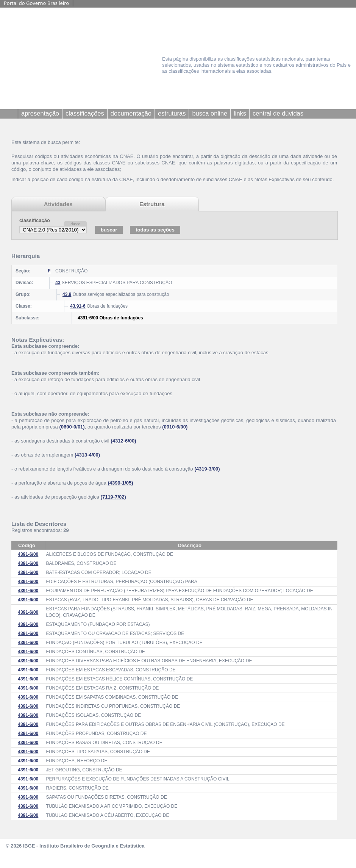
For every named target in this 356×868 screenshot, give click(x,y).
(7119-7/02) (113, 497)
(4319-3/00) (207, 469)
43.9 (67, 294)
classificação (35, 220)
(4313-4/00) (87, 455)
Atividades (58, 204)
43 (58, 283)
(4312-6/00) (123, 441)
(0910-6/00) (175, 427)
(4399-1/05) (120, 483)
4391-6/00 (28, 554)
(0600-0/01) (72, 427)
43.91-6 (78, 306)
